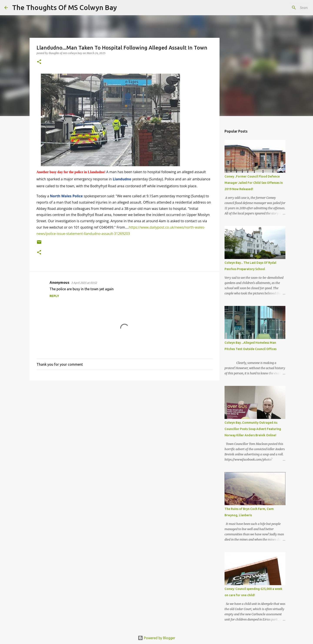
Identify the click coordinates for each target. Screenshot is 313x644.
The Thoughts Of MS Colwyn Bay (65, 7)
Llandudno (122, 179)
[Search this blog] (287, 8)
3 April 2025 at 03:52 (84, 283)
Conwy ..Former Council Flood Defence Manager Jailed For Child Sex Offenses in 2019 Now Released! (254, 183)
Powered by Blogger (156, 638)
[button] (39, 62)
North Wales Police (66, 196)
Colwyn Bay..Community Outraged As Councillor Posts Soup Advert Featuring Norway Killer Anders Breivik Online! (253, 429)
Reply (54, 296)
